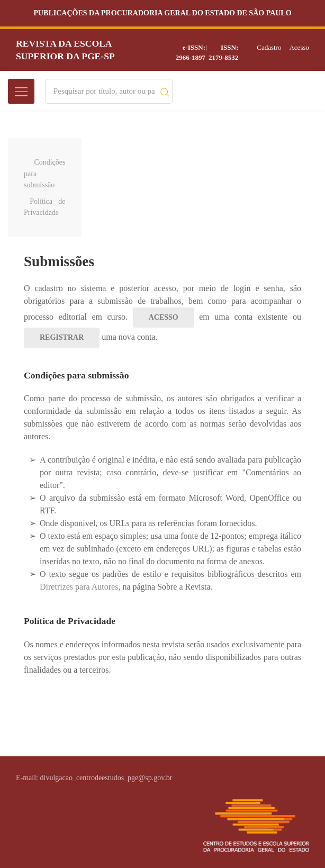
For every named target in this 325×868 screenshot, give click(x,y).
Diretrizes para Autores (79, 587)
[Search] (104, 91)
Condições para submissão (45, 173)
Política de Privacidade (45, 206)
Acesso (299, 47)
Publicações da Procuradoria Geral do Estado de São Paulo (162, 13)
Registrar (62, 337)
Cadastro (269, 47)
